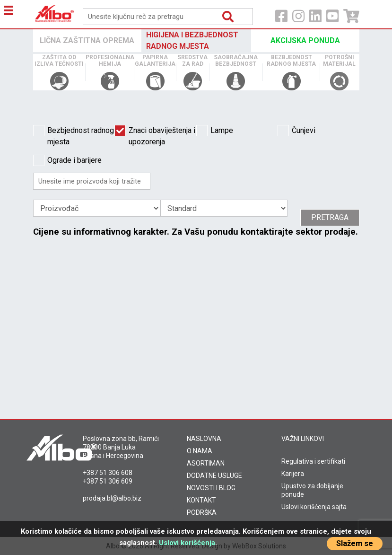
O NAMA (200, 451)
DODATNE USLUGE (214, 476)
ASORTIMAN (206, 463)
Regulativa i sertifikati (313, 461)
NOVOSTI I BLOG (211, 488)
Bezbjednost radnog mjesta (74, 136)
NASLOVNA (204, 439)
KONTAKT (201, 500)
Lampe (215, 131)
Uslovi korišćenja (187, 543)
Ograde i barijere (67, 160)
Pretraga (330, 217)
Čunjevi (296, 131)
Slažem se (355, 543)
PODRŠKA (202, 512)
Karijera (293, 474)
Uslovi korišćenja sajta (314, 507)
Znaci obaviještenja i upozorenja (155, 136)
